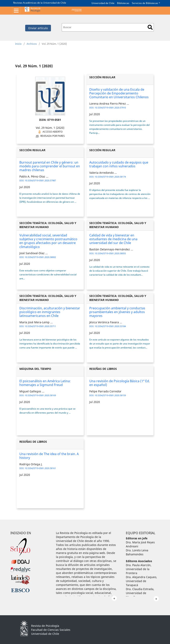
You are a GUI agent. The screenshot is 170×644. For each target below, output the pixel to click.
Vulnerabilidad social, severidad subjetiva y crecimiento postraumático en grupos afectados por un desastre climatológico (48, 241)
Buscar (150, 27)
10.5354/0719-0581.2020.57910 (110, 108)
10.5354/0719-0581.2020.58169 (40, 395)
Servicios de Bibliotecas (145, 3)
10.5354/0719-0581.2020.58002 (40, 257)
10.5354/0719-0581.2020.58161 (40, 468)
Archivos (32, 44)
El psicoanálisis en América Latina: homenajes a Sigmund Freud (45, 383)
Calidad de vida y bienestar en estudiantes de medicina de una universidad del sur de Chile (113, 239)
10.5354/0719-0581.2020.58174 (110, 177)
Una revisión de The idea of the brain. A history (49, 456)
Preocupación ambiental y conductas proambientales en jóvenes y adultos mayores (117, 312)
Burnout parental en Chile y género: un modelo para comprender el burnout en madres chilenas (50, 166)
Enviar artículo (38, 28)
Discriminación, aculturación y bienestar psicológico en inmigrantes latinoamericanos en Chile (50, 312)
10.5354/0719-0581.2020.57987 (40, 180)
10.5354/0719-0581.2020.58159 (110, 395)
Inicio (18, 44)
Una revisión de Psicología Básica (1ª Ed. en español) (120, 383)
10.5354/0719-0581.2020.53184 (110, 326)
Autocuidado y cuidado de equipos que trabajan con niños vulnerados (119, 164)
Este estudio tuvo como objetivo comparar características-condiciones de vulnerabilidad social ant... (48, 274)
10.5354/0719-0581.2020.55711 (40, 326)
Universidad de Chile (103, 3)
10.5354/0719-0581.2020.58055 (110, 253)
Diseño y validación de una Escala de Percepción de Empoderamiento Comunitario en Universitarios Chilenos (119, 93)
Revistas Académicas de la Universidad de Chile (40, 3)
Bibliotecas (123, 3)
